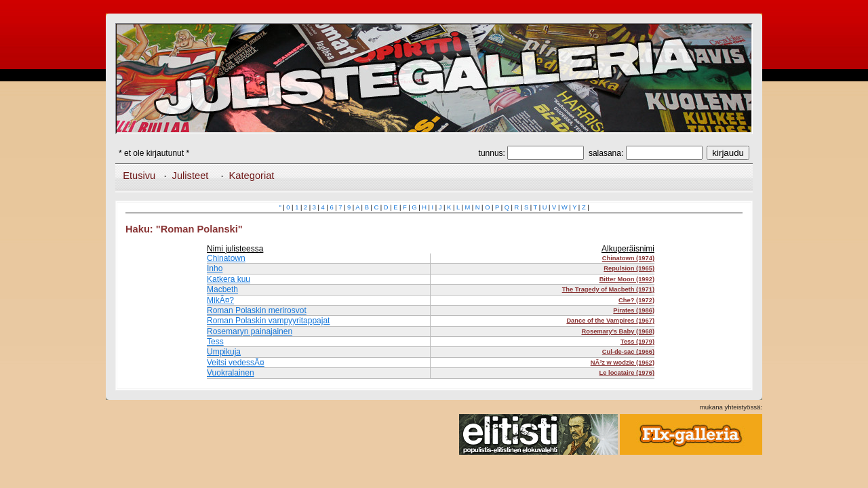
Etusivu (139, 176)
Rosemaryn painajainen (250, 331)
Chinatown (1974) (628, 258)
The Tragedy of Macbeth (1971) (608, 289)
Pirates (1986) (634, 310)
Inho (215, 268)
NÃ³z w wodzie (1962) (623, 363)
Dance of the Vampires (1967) (610, 321)
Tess (215, 342)
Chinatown (226, 258)
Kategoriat (252, 176)
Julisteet (191, 176)
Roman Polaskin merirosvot (257, 310)
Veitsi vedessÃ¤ (236, 363)
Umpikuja (224, 352)
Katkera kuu (229, 279)
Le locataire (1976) (627, 373)
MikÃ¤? (220, 300)
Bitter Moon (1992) (627, 279)
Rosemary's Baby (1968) (618, 331)
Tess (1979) (637, 342)
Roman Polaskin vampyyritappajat (268, 321)
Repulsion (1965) (629, 268)
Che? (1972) (636, 300)
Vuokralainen (231, 373)
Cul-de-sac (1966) (628, 352)
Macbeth (222, 289)
